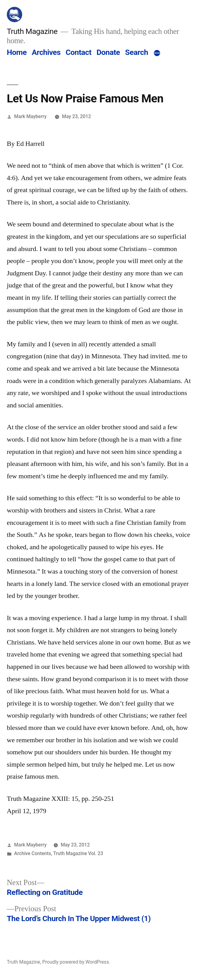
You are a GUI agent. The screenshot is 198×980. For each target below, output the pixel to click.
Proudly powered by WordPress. (76, 962)
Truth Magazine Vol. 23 (78, 853)
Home (17, 52)
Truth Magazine (32, 31)
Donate (108, 52)
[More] (157, 54)
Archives (46, 52)
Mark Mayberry (30, 116)
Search (137, 52)
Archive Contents (33, 853)
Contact (78, 52)
